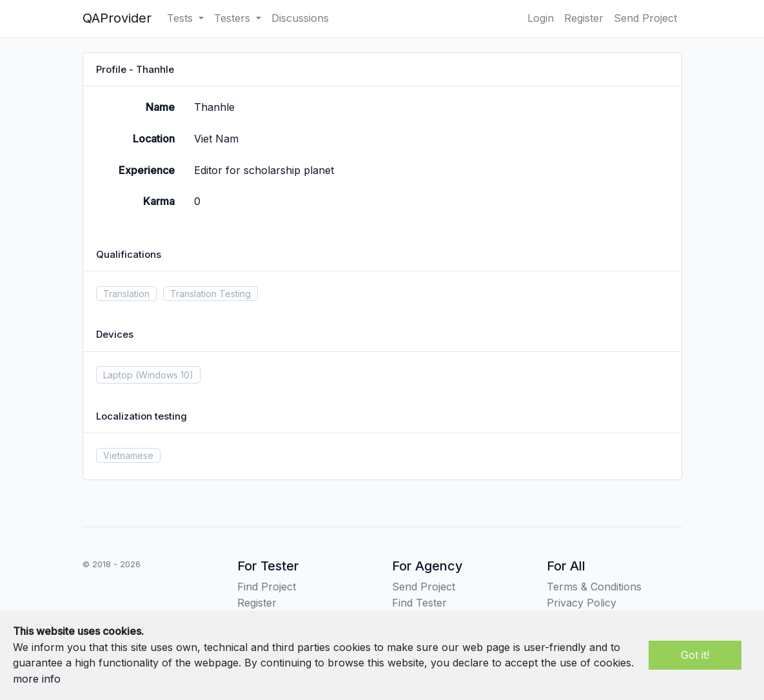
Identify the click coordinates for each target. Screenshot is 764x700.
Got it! (695, 655)
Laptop (118, 375)
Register (584, 18)
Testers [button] (234, 18)
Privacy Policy (582, 603)
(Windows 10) (164, 375)
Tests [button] (181, 18)
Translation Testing (211, 294)
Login (541, 18)
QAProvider (117, 18)
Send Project (645, 18)
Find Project (267, 587)
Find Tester (419, 603)
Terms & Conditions (594, 587)
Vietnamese (128, 455)
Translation (126, 294)
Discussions (300, 18)
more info (37, 679)
